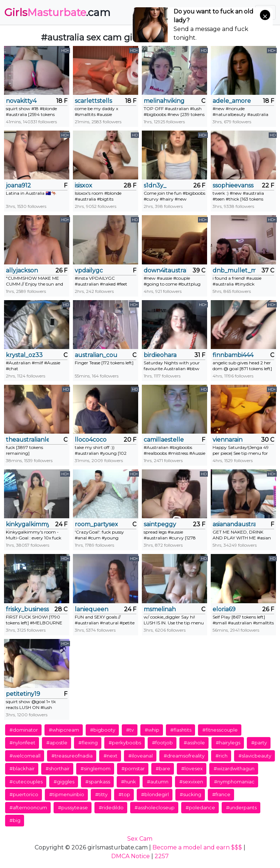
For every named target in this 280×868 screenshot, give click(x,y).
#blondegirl (155, 794)
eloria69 (224, 609)
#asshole (194, 743)
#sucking (190, 794)
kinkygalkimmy (27, 524)
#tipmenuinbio (67, 794)
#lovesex (192, 768)
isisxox (83, 185)
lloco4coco (91, 440)
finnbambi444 (233, 355)
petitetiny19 (23, 694)
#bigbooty (103, 730)
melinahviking (164, 101)
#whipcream (64, 730)
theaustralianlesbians (27, 440)
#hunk (129, 782)
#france (221, 794)
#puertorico (24, 794)
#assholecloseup (155, 807)
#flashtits (181, 730)
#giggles (64, 782)
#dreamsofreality (184, 756)
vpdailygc (89, 270)
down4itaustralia (165, 270)
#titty (101, 794)
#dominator (24, 730)
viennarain (227, 440)
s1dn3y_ (155, 185)
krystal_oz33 (24, 355)
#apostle (57, 743)
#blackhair (22, 768)
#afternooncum (28, 807)
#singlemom (96, 768)
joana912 (18, 185)
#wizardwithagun (234, 768)
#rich (221, 756)
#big (15, 820)
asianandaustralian (234, 524)
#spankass (98, 782)
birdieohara (160, 355)
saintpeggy (160, 524)
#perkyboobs (125, 743)
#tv (130, 730)
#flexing (88, 743)
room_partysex (96, 524)
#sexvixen (191, 782)
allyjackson (22, 270)
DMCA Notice (131, 856)
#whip (152, 730)
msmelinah (160, 609)
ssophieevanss (233, 185)
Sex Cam (140, 839)
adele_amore (232, 101)
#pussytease (73, 807)
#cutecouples (26, 782)
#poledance (200, 807)
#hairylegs (228, 743)
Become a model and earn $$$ (197, 847)
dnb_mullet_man (234, 270)
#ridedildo (111, 807)
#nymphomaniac (234, 782)
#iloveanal (141, 756)
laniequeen (92, 609)
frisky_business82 (27, 609)
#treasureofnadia (72, 756)
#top (124, 794)
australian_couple (96, 355)
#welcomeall (25, 756)
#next (110, 756)
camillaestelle (164, 440)
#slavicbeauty (255, 756)
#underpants (241, 807)
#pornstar (133, 768)
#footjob (162, 743)
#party (259, 743)
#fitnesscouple (220, 730)
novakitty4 (21, 101)
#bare (163, 768)
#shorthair (58, 768)
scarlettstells (93, 101)
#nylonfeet (22, 743)
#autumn (158, 782)
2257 (162, 856)
